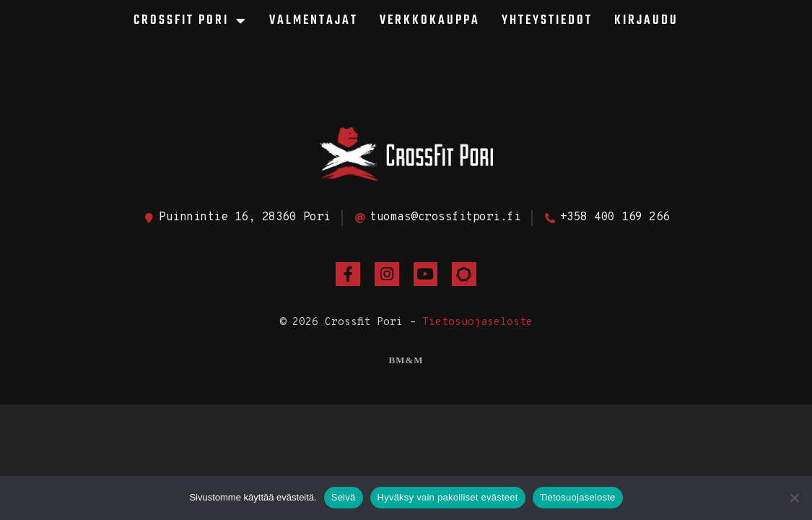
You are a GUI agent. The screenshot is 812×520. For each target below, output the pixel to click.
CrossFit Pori (191, 21)
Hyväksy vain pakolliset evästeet (448, 497)
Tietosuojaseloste (477, 322)
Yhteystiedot (547, 21)
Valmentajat (314, 21)
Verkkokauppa (430, 21)
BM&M (406, 360)
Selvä (344, 497)
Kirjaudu (646, 21)
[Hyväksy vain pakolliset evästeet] (794, 498)
